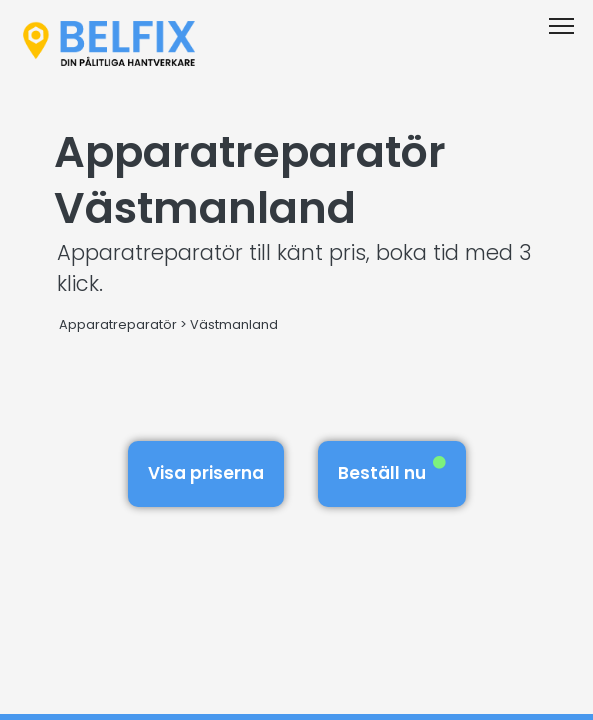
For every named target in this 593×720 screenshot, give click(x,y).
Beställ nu (392, 470)
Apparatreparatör (118, 324)
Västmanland (234, 324)
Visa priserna (206, 473)
